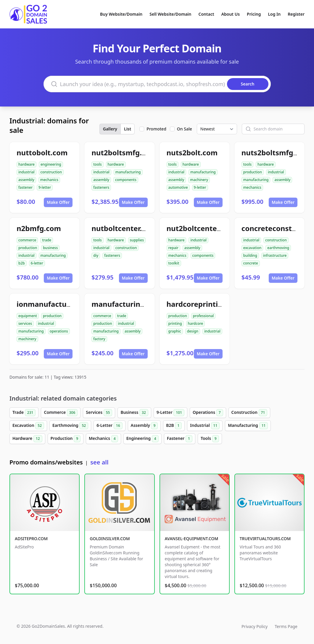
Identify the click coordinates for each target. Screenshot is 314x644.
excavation (252, 248)
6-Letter (109, 426)
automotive (178, 187)
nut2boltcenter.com (201, 228)
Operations (208, 413)
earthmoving (278, 248)
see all (99, 462)
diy (96, 255)
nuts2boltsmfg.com (276, 152)
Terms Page (286, 626)
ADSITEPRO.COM (31, 539)
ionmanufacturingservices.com (72, 304)
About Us (231, 14)
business (50, 248)
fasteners (101, 187)
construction (51, 172)
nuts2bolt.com (192, 152)
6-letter (37, 263)
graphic (175, 331)
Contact (206, 14)
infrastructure (275, 255)
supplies (137, 240)
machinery (199, 180)
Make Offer (58, 202)
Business (134, 413)
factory (99, 339)
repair (173, 248)
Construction (249, 413)
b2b (22, 263)
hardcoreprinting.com (205, 304)
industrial (26, 172)
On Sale (185, 129)
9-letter (45, 187)
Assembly (144, 426)
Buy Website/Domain (121, 14)
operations (59, 331)
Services (99, 413)
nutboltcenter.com (124, 228)
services (25, 323)
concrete (251, 263)
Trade (24, 413)
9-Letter (170, 413)
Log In (274, 14)
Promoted (156, 129)
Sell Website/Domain (170, 14)
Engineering (142, 439)
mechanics (49, 180)
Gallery (110, 129)
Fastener (180, 439)
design (193, 331)
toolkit (174, 263)
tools (97, 164)
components (126, 180)
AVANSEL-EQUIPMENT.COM (192, 539)
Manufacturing (248, 426)
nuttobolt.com (42, 152)
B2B (174, 426)
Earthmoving (70, 426)
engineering (51, 164)
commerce (27, 240)
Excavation (28, 426)
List (128, 129)
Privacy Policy (255, 626)
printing (175, 323)
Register (296, 14)
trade (47, 240)
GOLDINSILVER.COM (110, 539)
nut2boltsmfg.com (124, 152)
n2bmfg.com (39, 228)
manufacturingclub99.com (138, 304)
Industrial (205, 426)
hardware (26, 164)
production (253, 172)
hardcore (196, 323)
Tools (210, 439)
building (250, 255)
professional (203, 316)
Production (66, 439)
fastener (25, 187)
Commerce (61, 413)
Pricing (254, 14)
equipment (28, 316)
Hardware (27, 439)
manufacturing (128, 172)
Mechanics (103, 439)
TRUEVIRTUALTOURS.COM (265, 539)
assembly (26, 180)
